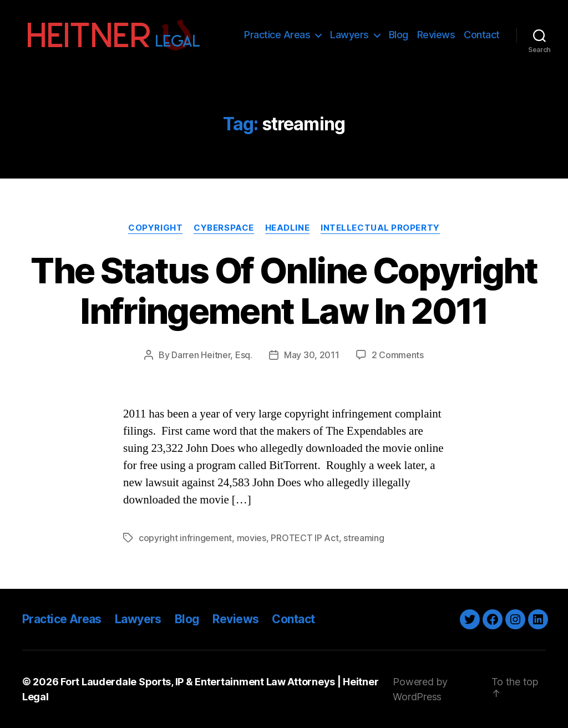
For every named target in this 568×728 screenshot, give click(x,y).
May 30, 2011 (312, 355)
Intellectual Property (380, 228)
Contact (482, 35)
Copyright (155, 228)
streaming (364, 538)
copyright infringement (185, 538)
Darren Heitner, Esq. (212, 355)
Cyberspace (224, 228)
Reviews (436, 35)
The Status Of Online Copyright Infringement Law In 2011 (284, 291)
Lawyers (349, 35)
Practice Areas (277, 35)
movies (252, 538)
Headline (287, 228)
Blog (399, 35)
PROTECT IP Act (305, 538)
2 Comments (398, 355)
